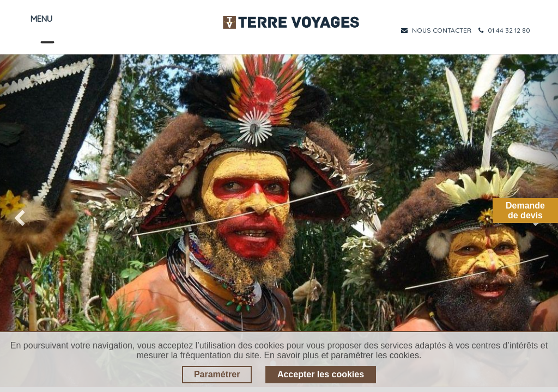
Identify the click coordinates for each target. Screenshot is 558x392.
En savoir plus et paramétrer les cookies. (342, 355)
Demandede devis (525, 210)
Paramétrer (217, 374)
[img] (22, 220)
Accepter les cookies (321, 374)
